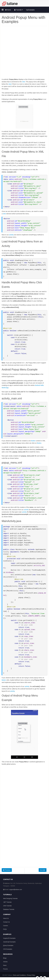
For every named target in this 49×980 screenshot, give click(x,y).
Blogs (5, 958)
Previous (7, 870)
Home (8, 10)
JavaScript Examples (9, 942)
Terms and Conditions (19, 975)
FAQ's (5, 929)
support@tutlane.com (16, 890)
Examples (30, 10)
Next (43, 870)
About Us (6, 918)
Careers (6, 926)
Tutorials (19, 10)
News (5, 965)
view (23, 82)
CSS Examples (8, 949)
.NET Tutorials (7, 902)
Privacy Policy (31, 975)
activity (11, 235)
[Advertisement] (24, 53)
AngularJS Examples (9, 938)
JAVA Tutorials (7, 906)
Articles (5, 962)
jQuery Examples (8, 946)
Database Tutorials (9, 909)
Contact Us (6, 922)
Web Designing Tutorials (10, 899)
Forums (5, 969)
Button (33, 441)
